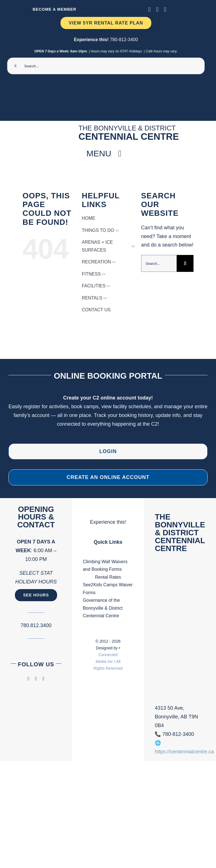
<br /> (180, 632)
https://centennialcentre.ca (184, 752)
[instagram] (157, 10)
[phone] (165, 10)
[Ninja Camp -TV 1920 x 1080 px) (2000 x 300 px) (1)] (106, 85)
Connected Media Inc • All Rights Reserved (108, 661)
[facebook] (149, 10)
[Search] (15, 66)
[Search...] (106, 66)
